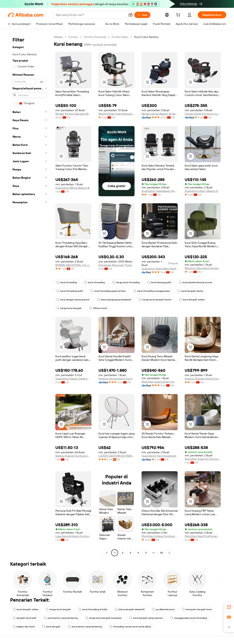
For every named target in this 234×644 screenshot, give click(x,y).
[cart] (179, 15)
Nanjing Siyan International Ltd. (117, 114)
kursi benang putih (159, 282)
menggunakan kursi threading (189, 618)
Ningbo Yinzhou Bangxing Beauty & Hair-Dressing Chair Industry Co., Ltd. (73, 114)
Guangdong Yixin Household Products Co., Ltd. (160, 456)
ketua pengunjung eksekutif (114, 300)
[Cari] (142, 15)
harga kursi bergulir (69, 308)
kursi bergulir (51, 627)
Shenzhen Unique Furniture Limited (160, 536)
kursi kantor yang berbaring (61, 618)
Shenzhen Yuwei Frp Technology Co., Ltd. (203, 459)
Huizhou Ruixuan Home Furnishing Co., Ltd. (203, 379)
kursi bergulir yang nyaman (146, 618)
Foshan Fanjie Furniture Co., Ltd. (203, 114)
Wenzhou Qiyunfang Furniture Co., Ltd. (203, 268)
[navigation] (30, 295)
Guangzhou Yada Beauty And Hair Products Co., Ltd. (160, 191)
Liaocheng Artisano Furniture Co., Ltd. (73, 536)
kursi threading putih (70, 291)
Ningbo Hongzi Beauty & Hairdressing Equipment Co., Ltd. (160, 114)
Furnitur (73, 37)
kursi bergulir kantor (191, 291)
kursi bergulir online (192, 300)
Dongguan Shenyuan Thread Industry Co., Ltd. (117, 265)
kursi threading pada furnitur (108, 291)
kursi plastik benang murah (195, 282)
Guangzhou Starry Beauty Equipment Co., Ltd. (203, 191)
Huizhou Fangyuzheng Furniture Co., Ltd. (117, 379)
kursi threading (67, 282)
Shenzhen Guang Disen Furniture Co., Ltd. (160, 382)
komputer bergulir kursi (197, 609)
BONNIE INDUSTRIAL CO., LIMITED (73, 265)
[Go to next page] (169, 553)
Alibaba (58, 37)
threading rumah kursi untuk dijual (130, 627)
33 (161, 553)
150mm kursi (98, 308)
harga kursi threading (126, 282)
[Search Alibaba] (90, 15)
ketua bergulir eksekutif (130, 609)
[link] (229, 607)
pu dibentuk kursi (163, 609)
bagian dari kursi (24, 627)
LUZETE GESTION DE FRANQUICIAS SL (117, 456)
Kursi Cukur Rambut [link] (146, 37)
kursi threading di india (93, 609)
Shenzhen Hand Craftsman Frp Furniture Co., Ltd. (203, 536)
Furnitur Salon (120, 37)
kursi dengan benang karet (73, 300)
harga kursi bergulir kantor (155, 300)
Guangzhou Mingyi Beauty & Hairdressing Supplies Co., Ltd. (73, 188)
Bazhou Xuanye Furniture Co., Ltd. (73, 456)
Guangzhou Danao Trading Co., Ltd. (73, 379)
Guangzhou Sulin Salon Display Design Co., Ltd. (160, 269)
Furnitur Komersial (95, 37)
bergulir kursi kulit (24, 618)
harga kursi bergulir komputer (104, 618)
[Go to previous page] (107, 553)
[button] (130, 15)
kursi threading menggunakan (152, 291)
